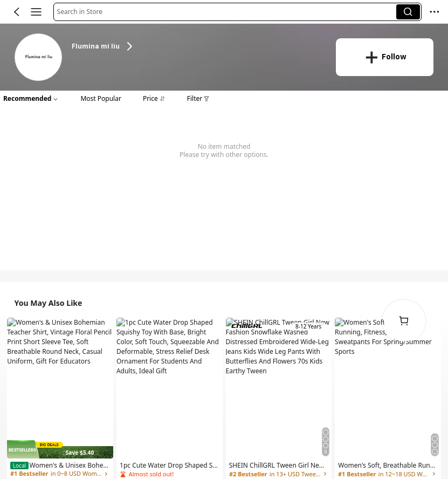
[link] (39, 58)
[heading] (197, 47)
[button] (227, 12)
